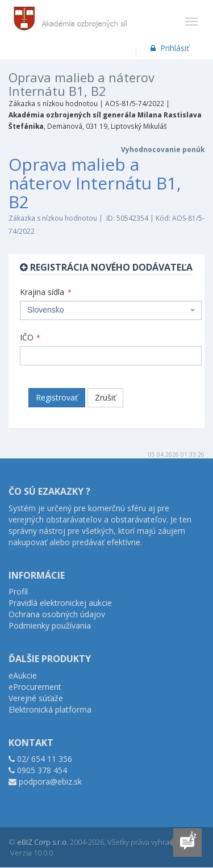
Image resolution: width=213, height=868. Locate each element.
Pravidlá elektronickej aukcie (60, 603)
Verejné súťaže (36, 698)
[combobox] (111, 310)
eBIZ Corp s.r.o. (43, 842)
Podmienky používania (50, 625)
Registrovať (57, 397)
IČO (30, 337)
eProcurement (35, 687)
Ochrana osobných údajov (57, 614)
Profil (18, 591)
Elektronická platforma (50, 709)
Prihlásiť (169, 48)
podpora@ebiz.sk (50, 781)
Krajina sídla (46, 292)
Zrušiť (105, 397)
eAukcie (23, 675)
